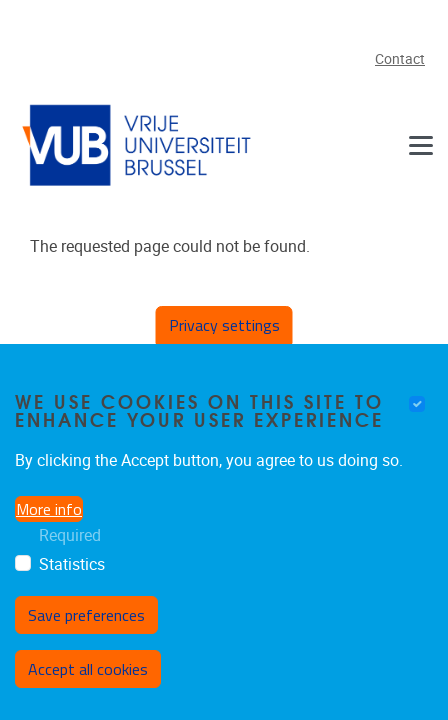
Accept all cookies (88, 669)
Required (70, 535)
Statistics (72, 564)
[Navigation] (421, 144)
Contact (400, 59)
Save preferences (86, 615)
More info (49, 509)
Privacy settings (224, 325)
